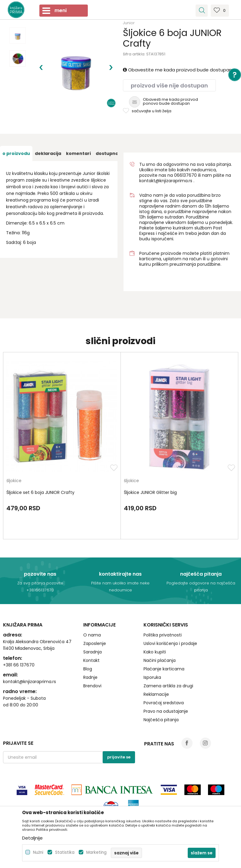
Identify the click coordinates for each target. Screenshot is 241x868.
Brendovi (92, 686)
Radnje (90, 677)
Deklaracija (48, 153)
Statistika (65, 852)
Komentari (78, 153)
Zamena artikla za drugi (168, 686)
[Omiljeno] (220, 13)
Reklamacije (156, 694)
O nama (92, 635)
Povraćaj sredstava (164, 703)
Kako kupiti (155, 652)
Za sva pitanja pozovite (40, 583)
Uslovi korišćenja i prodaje (170, 643)
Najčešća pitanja (161, 720)
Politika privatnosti (163, 635)
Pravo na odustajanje (166, 711)
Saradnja (92, 652)
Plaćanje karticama (164, 669)
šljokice (14, 481)
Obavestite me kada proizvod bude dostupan (177, 70)
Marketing (96, 852)
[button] (202, 11)
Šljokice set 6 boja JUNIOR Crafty (40, 492)
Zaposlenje (95, 643)
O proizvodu (16, 153)
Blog (88, 669)
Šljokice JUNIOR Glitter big (150, 492)
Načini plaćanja (160, 660)
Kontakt (91, 660)
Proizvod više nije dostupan (169, 85)
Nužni (38, 852)
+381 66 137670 (19, 665)
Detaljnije (32, 838)
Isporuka (152, 677)
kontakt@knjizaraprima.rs (166, 181)
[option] (18, 35)
